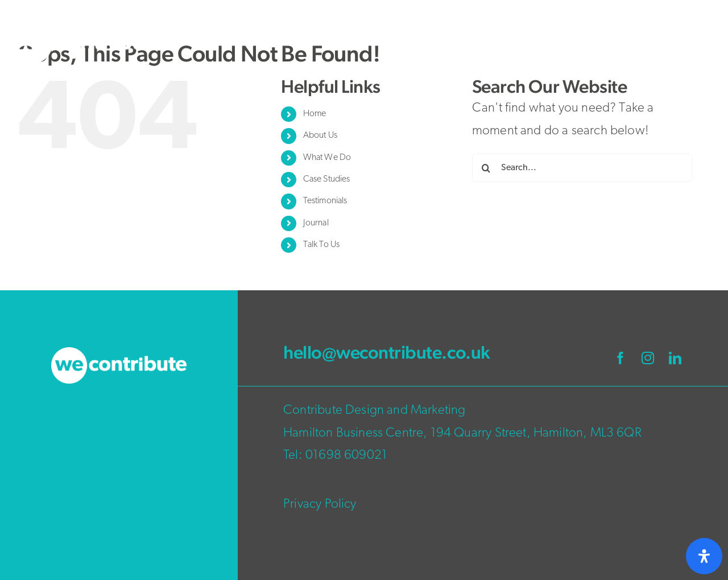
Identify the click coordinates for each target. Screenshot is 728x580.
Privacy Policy (320, 505)
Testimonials (325, 201)
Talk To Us (322, 245)
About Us (320, 135)
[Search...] (582, 168)
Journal (316, 223)
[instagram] (648, 358)
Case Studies (327, 179)
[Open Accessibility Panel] (704, 556)
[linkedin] (675, 358)
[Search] (486, 168)
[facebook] (621, 358)
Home (315, 114)
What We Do (327, 158)
